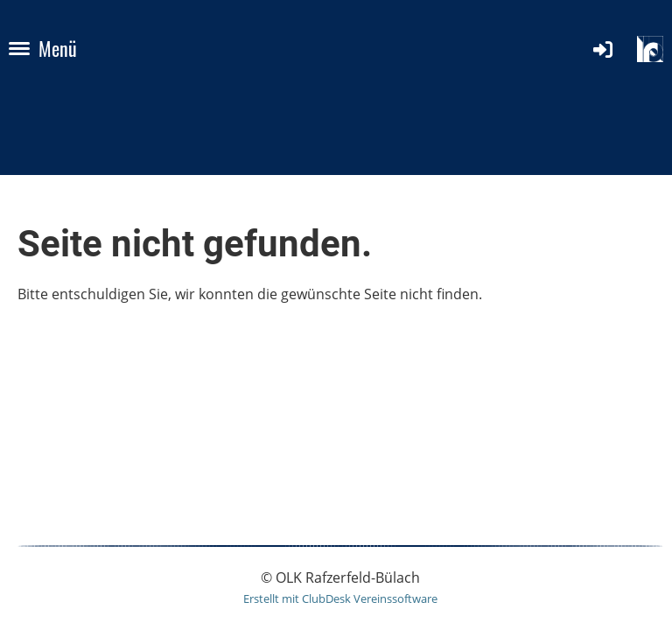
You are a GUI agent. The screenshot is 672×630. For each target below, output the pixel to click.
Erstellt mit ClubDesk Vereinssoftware (340, 598)
